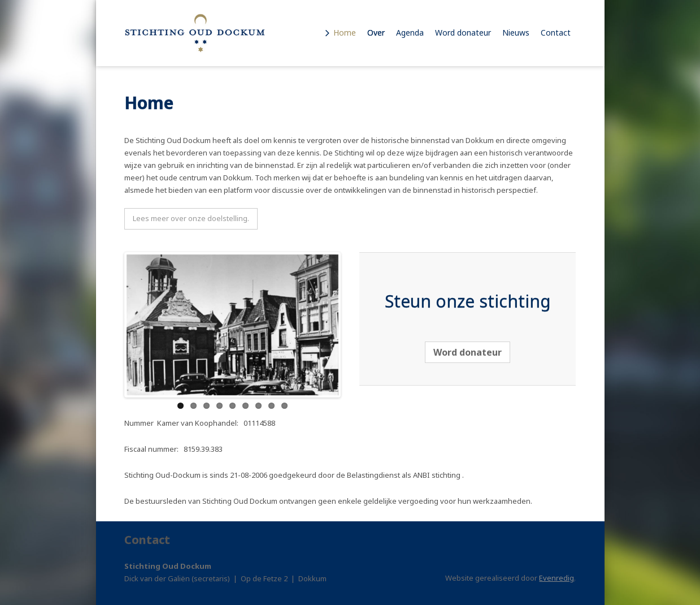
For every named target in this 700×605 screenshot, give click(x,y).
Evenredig (556, 578)
